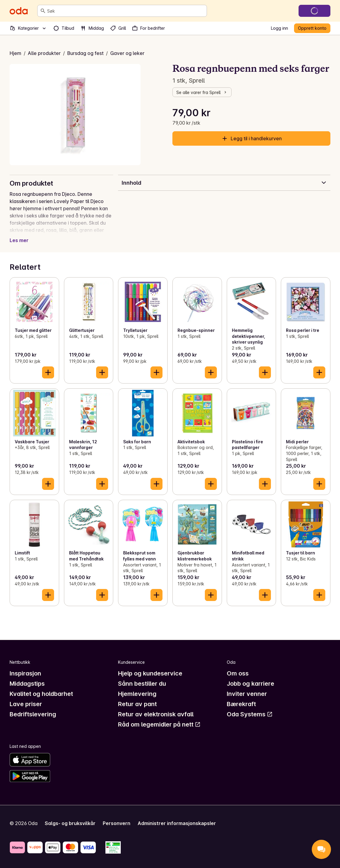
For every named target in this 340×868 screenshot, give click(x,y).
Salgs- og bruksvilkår (70, 823)
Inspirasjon (25, 673)
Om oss (238, 673)
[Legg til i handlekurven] (48, 372)
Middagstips (27, 684)
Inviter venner (247, 694)
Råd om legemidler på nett (159, 724)
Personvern (117, 823)
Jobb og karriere (250, 684)
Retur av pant (137, 704)
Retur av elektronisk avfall (156, 714)
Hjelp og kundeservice (150, 673)
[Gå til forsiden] (19, 11)
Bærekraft (241, 704)
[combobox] (126, 11)
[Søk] (43, 11)
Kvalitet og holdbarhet (41, 694)
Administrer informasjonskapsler (177, 823)
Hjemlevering (137, 694)
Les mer (19, 240)
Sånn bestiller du (142, 684)
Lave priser (26, 704)
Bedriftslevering (33, 714)
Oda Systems (250, 714)
